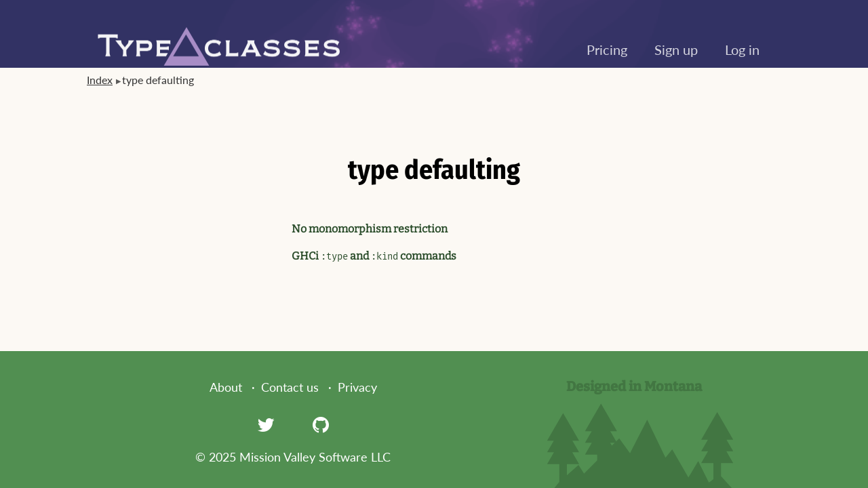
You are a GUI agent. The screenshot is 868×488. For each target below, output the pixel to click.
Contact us (290, 387)
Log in (742, 49)
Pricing (607, 49)
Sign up (676, 49)
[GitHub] (321, 424)
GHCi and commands (374, 256)
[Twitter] (266, 424)
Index (100, 80)
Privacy (357, 387)
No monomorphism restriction (370, 229)
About (226, 387)
